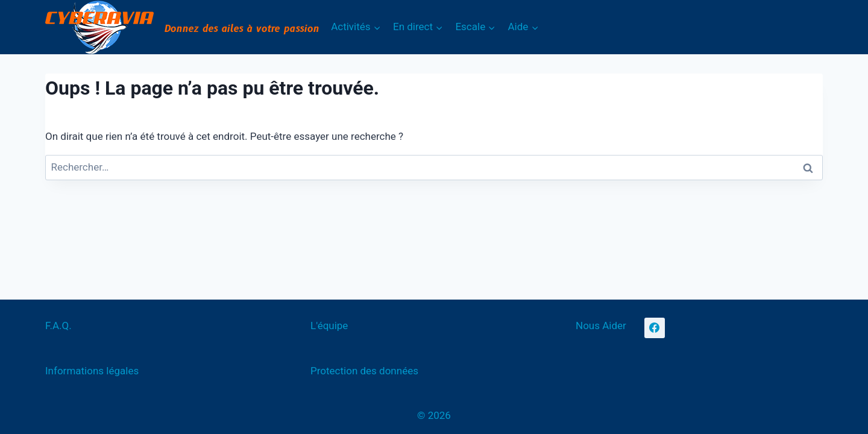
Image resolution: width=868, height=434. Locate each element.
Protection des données (364, 371)
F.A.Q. (58, 325)
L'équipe (329, 325)
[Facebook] (655, 328)
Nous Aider (601, 325)
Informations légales (92, 371)
